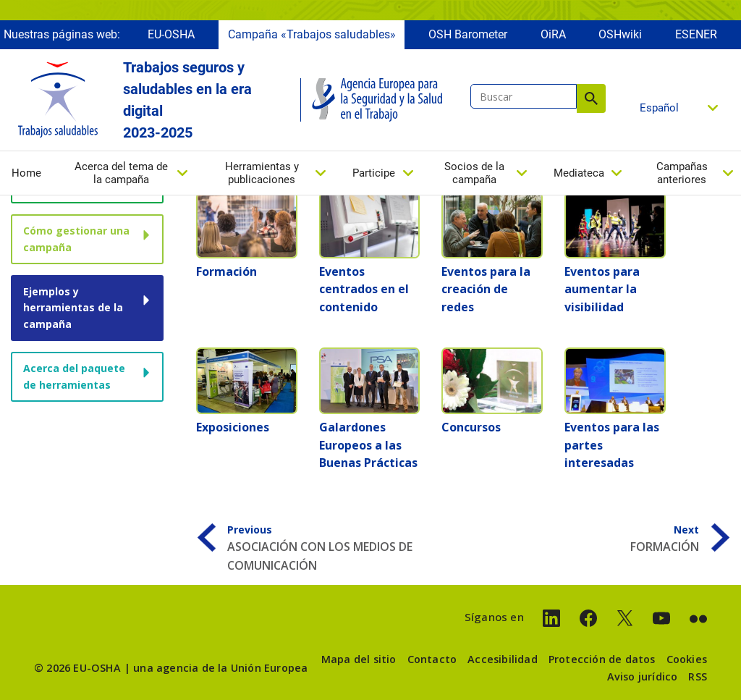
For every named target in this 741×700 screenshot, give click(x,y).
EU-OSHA (171, 34)
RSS (698, 676)
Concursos (471, 427)
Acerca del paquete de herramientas (74, 376)
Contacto (432, 659)
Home (26, 173)
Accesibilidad (503, 659)
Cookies (687, 659)
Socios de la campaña (474, 173)
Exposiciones (233, 427)
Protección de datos (602, 659)
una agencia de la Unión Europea (220, 668)
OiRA (553, 34)
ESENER (696, 34)
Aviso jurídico (643, 676)
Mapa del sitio (359, 659)
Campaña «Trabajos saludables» (312, 34)
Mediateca (579, 173)
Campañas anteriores (682, 173)
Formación (226, 271)
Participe (374, 173)
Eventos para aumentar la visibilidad (602, 289)
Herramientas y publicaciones (262, 173)
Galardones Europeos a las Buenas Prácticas (368, 445)
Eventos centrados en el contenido (364, 289)
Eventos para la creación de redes (486, 289)
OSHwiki (620, 34)
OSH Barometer (468, 34)
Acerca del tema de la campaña (121, 173)
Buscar (591, 98)
